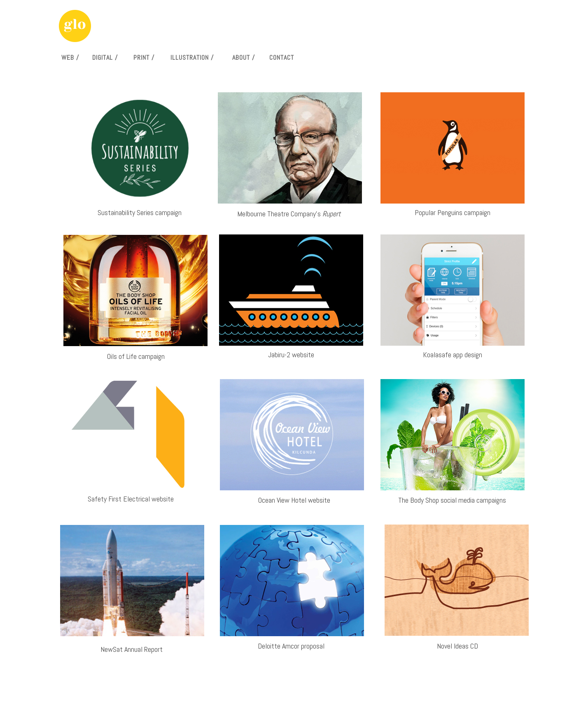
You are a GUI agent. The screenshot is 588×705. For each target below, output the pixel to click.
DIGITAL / (105, 57)
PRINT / (144, 57)
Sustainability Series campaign (140, 212)
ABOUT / (244, 57)
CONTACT (282, 57)
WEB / (70, 57)
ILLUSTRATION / (192, 57)
